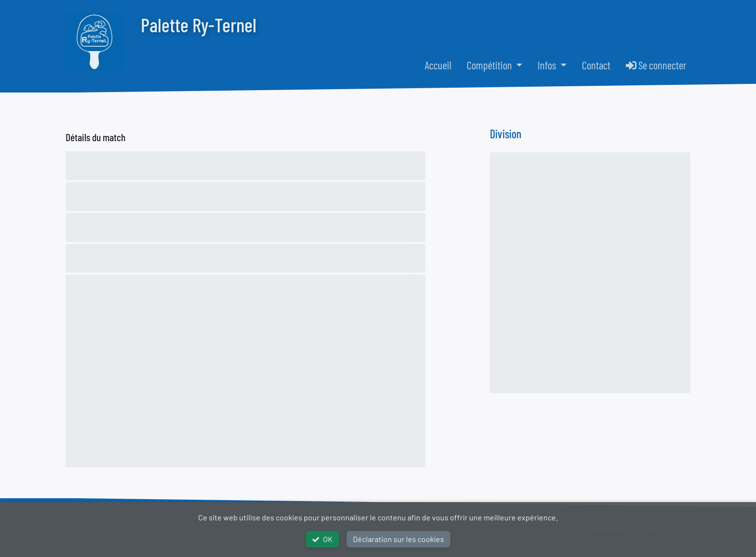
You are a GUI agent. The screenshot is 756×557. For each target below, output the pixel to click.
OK (323, 539)
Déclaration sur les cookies (398, 539)
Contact (596, 65)
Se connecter (656, 65)
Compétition (490, 65)
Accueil (438, 65)
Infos (548, 65)
